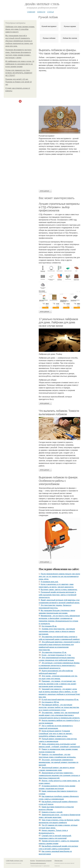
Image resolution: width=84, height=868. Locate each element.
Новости (41, 12)
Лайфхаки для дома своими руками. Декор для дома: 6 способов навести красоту (20, 29)
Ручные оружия (70, 26)
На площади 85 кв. (49, 626)
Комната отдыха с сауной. (52, 812)
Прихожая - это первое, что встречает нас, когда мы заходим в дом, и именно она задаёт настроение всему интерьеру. (57, 684)
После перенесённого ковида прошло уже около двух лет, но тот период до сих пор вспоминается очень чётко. (59, 576)
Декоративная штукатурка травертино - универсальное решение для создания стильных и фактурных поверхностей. (59, 775)
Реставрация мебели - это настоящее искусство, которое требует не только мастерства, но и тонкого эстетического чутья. (59, 707)
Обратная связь (59, 861)
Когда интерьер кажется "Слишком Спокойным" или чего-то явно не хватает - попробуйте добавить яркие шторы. (56, 734)
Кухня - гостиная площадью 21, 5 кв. (56, 655)
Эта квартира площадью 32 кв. (54, 652)
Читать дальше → (45, 191)
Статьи (50, 12)
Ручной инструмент (49, 26)
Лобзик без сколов (70, 38)
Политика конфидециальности (38, 863)
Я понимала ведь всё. (50, 582)
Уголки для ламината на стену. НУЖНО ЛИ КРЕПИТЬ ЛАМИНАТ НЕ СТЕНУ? (19, 73)
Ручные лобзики (49, 38)
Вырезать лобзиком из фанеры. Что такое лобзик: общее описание (59, 52)
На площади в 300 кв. (50, 702)
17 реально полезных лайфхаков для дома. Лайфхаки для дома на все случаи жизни (58, 322)
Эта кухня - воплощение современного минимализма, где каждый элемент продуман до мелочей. (59, 762)
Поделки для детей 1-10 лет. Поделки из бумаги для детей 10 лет (19, 82)
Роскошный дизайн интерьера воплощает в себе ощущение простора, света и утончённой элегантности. (58, 595)
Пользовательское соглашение (44, 861)
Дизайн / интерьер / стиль (42, 4)
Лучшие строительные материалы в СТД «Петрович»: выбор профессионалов (59, 207)
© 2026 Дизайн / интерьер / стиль (14, 861)
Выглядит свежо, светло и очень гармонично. (59, 590)
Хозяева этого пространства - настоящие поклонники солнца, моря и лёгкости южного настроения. (57, 631)
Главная (31, 12)
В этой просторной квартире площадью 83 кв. (60, 700)
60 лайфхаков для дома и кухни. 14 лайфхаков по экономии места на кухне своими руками (20, 64)
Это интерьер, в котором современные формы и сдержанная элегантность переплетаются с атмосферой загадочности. (59, 665)
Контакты (33, 861)
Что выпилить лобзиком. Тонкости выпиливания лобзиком (59, 413)
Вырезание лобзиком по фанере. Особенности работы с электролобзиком (58, 481)
